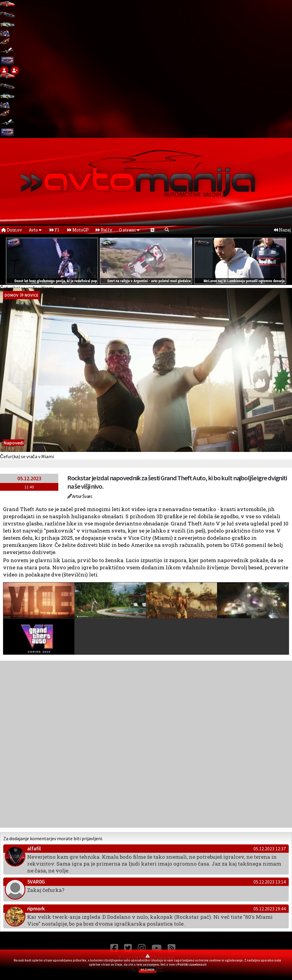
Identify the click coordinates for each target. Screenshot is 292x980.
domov (12, 295)
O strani (129, 230)
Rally (104, 230)
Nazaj (282, 230)
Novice (31, 295)
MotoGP (78, 230)
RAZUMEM (148, 970)
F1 (54, 230)
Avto (35, 230)
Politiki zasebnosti (192, 964)
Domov (12, 230)
